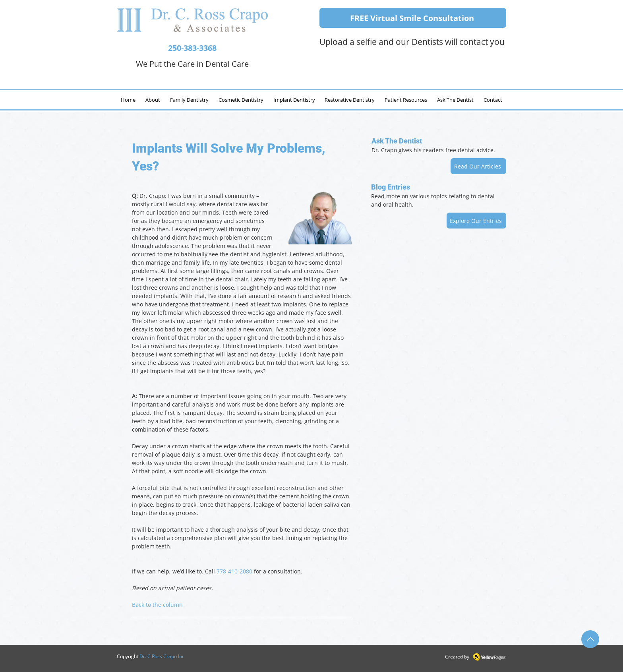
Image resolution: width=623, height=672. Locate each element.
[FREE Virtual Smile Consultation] (413, 18)
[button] (455, 100)
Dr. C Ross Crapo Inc (162, 656)
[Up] (590, 639)
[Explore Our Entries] (476, 221)
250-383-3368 (192, 48)
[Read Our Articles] (478, 166)
